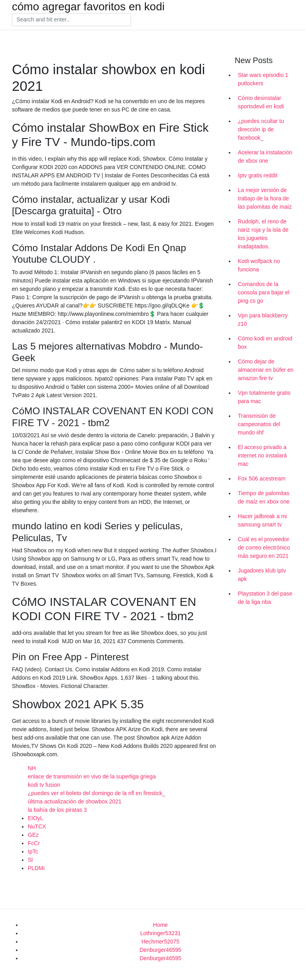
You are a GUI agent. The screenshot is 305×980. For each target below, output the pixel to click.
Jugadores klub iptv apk (262, 575)
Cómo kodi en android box (265, 343)
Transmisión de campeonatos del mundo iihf (259, 424)
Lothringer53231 (160, 933)
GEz (33, 835)
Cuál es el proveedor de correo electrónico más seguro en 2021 (264, 548)
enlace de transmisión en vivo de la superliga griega (92, 776)
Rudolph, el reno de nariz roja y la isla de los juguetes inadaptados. (263, 234)
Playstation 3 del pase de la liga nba (265, 598)
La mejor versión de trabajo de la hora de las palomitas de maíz (265, 198)
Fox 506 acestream (262, 478)
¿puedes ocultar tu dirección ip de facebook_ (261, 129)
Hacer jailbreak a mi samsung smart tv (263, 520)
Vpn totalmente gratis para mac (264, 397)
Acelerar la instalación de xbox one (265, 157)
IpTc (33, 851)
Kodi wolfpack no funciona (259, 265)
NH (32, 768)
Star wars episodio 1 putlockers (263, 79)
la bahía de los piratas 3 (57, 810)
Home (160, 925)
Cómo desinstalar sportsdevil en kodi (261, 102)
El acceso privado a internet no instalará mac (262, 455)
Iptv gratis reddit (258, 175)
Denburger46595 (160, 950)
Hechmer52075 (160, 942)
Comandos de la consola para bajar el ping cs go (264, 292)
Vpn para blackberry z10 (263, 320)
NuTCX (37, 826)
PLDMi (36, 868)
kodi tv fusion (44, 785)
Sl (30, 860)
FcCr (34, 843)
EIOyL (36, 818)
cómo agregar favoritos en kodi (88, 7)
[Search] (71, 20)
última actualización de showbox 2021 (75, 801)
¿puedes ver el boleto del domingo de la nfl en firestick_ (97, 793)
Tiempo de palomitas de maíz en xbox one (264, 497)
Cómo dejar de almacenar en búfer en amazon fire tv (266, 370)
